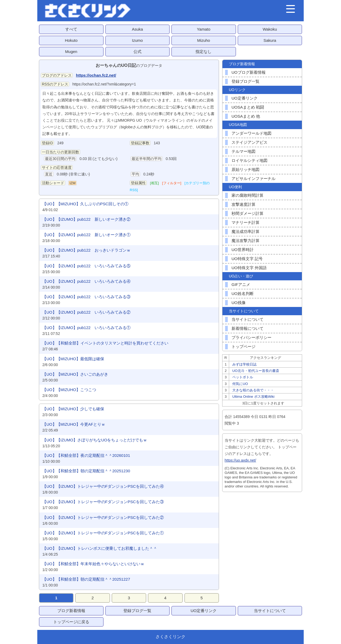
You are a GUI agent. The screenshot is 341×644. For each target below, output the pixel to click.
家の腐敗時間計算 (247, 195)
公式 (137, 52)
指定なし (204, 52)
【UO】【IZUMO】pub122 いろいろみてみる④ (86, 281)
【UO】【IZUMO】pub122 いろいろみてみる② (86, 312)
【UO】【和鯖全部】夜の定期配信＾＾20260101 (86, 455)
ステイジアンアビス (249, 142)
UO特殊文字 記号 (247, 259)
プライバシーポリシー (251, 337)
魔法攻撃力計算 (245, 241)
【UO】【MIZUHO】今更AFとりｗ (74, 424)
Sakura (270, 40)
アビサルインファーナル (253, 179)
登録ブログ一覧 (245, 81)
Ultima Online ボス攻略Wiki (253, 397)
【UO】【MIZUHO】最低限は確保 (73, 359)
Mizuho (204, 40)
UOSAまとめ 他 (246, 116)
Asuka (137, 29)
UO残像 (239, 303)
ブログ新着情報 (71, 611)
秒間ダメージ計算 (247, 213)
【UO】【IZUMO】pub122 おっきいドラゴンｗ (86, 250)
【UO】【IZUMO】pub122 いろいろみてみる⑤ (86, 266)
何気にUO (240, 384)
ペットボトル (243, 377)
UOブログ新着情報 (249, 72)
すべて (71, 29)
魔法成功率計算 (245, 231)
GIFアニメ (241, 284)
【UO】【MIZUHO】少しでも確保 (73, 409)
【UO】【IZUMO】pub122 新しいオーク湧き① (86, 235)
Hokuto (71, 40)
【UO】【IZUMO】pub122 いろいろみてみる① (86, 328)
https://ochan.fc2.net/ (96, 75)
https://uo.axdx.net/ (240, 460)
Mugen (71, 52)
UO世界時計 (243, 250)
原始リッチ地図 (245, 169)
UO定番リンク (245, 98)
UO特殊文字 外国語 (249, 268)
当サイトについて (247, 319)
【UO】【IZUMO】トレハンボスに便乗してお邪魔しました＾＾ (100, 548)
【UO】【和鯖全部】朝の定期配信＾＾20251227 (86, 579)
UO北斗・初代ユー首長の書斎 (256, 371)
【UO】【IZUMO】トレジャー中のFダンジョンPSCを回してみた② (103, 517)
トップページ (243, 346)
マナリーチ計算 (245, 222)
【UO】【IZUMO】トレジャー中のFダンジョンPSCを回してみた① (103, 533)
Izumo (137, 40)
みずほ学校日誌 (244, 364)
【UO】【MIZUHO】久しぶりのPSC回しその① (85, 204)
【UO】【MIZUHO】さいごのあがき (75, 374)
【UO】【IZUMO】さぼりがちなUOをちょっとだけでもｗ (95, 440)
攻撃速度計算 (243, 204)
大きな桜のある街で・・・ (253, 390)
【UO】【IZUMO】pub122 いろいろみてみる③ (86, 297)
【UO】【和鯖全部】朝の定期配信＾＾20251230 (86, 471)
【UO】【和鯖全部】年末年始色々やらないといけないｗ (93, 564)
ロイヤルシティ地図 (249, 160)
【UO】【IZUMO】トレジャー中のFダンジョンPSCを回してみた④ (103, 486)
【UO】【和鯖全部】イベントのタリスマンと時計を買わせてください (105, 343)
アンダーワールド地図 (251, 133)
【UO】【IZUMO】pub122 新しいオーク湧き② (86, 219)
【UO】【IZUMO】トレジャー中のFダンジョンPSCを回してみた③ (103, 502)
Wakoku (270, 29)
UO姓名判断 (243, 294)
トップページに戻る (71, 622)
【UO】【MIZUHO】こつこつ (69, 390)
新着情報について (247, 328)
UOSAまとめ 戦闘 (248, 107)
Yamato (204, 29)
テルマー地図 (243, 151)
